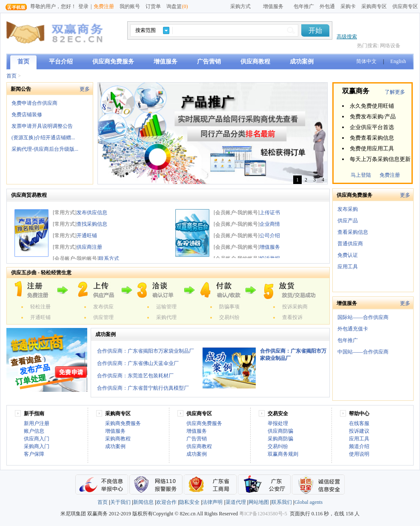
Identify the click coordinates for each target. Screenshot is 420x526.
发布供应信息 (92, 213)
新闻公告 (21, 89)
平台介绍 (61, 62)
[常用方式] (65, 213)
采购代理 (166, 317)
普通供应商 (350, 244)
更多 (85, 89)
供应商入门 (37, 439)
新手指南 (34, 414)
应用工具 (348, 267)
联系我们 (282, 502)
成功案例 (302, 62)
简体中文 (366, 61)
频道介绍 (359, 446)
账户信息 (34, 431)
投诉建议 (359, 431)
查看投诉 (292, 317)
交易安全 (278, 414)
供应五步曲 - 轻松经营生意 (41, 273)
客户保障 (34, 454)
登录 (83, 6)
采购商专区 (374, 6)
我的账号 (130, 6)
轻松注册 (40, 307)
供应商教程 (255, 62)
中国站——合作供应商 (363, 352)
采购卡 (348, 6)
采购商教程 (118, 439)
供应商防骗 (280, 431)
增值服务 (166, 62)
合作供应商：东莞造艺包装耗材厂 (135, 376)
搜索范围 (146, 30)
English (398, 61)
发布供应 (103, 307)
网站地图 (259, 502)
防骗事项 (229, 307)
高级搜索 (347, 37)
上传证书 (270, 213)
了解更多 (395, 92)
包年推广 (304, 6)
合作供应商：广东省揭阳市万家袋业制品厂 (146, 351)
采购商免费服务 (123, 423)
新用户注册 (37, 423)
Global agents (309, 502)
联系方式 (109, 259)
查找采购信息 (92, 224)
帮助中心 (359, 414)
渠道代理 (236, 502)
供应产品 (348, 221)
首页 (23, 62)
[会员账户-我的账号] (76, 259)
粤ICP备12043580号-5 (263, 514)
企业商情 (270, 224)
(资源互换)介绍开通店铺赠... (43, 138)
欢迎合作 (166, 502)
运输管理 (166, 307)
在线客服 (359, 423)
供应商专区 (405, 6)
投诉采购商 (295, 307)
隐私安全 (189, 502)
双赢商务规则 (283, 454)
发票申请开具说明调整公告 (42, 126)
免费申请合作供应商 (34, 103)
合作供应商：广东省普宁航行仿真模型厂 (143, 388)
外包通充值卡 (353, 329)
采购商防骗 (280, 439)
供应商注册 (89, 247)
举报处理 (278, 423)
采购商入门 (37, 446)
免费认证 (348, 255)
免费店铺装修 (27, 115)
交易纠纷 (229, 317)
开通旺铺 (87, 236)
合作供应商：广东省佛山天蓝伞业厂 (138, 363)
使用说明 (359, 454)
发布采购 (348, 209)
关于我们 (120, 502)
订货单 (153, 6)
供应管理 (103, 317)
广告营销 (209, 62)
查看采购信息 (353, 232)
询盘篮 (177, 6)
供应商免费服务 (113, 62)
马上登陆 (361, 175)
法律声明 (212, 502)
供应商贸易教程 (29, 195)
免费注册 (104, 6)
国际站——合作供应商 (363, 317)
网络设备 (390, 46)
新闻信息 (143, 502)
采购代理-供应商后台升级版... (45, 149)
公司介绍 (270, 236)
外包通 (327, 6)
